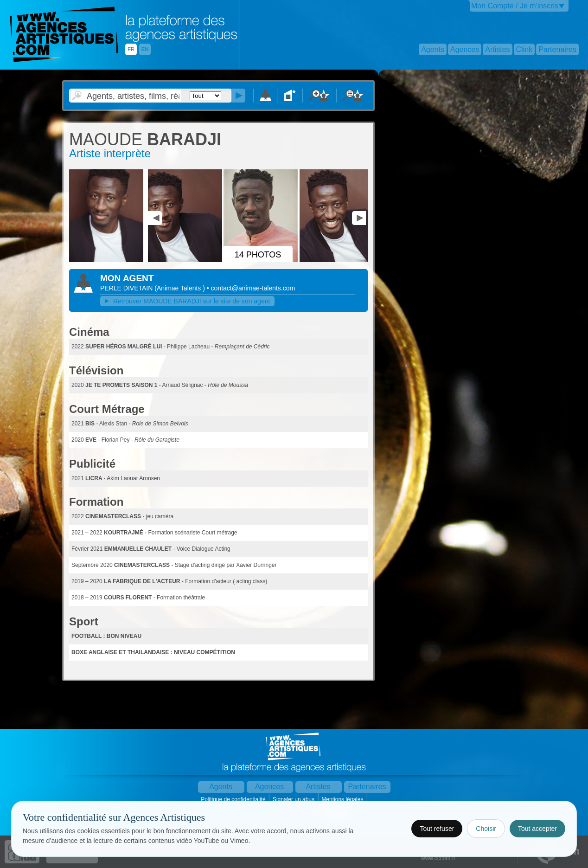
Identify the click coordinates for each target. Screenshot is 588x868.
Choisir (486, 829)
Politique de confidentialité (234, 799)
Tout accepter (537, 829)
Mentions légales (343, 799)
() (181, 288)
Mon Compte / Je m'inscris (515, 6)
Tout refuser (437, 829)
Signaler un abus (294, 799)
